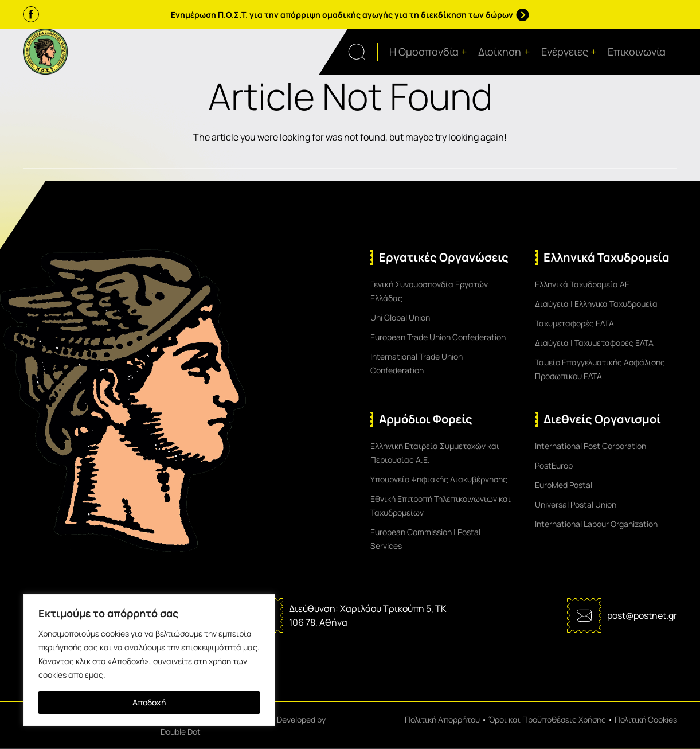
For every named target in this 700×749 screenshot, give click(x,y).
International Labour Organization (596, 524)
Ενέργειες (569, 52)
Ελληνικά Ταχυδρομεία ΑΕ (582, 284)
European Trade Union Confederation (438, 337)
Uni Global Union (400, 317)
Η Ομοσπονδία (428, 52)
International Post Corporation (590, 446)
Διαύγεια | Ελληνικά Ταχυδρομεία (596, 304)
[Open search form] (363, 52)
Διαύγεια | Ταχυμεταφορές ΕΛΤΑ (594, 343)
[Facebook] (31, 14)
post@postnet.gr (642, 615)
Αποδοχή (149, 702)
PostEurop (554, 465)
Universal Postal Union (576, 504)
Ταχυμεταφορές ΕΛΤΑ (574, 323)
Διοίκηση (504, 52)
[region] (149, 660)
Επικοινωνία (637, 52)
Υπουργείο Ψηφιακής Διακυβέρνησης (439, 479)
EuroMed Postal (564, 485)
